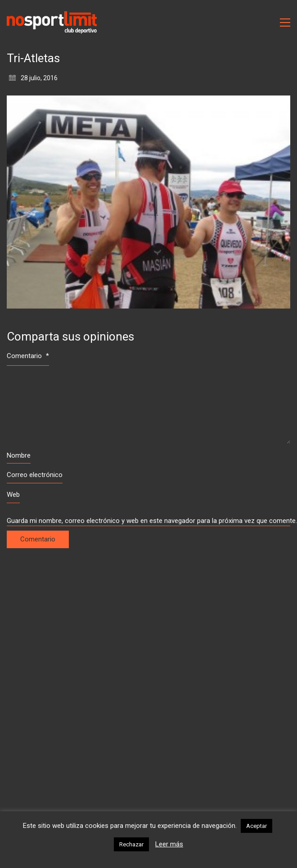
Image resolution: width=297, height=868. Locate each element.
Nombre (19, 455)
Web (13, 495)
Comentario (28, 356)
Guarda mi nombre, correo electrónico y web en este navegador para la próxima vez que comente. (148, 521)
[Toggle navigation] (285, 23)
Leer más (169, 844)
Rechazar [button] (131, 844)
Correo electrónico (35, 475)
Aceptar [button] (256, 826)
